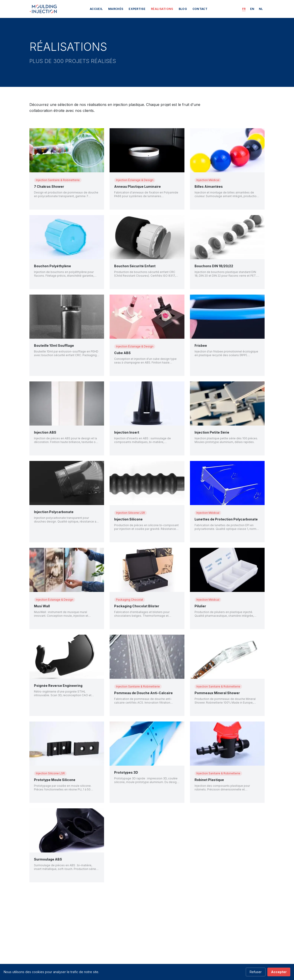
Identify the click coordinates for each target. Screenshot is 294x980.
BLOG (183, 9)
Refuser (256, 972)
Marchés (116, 9)
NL (261, 9)
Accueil (96, 9)
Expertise (137, 9)
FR (244, 9)
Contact (200, 9)
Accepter (279, 972)
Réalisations (162, 9)
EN (252, 9)
